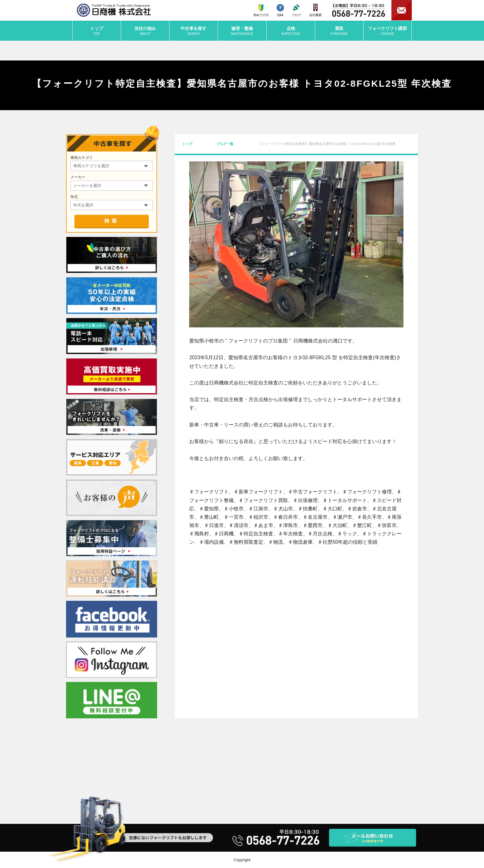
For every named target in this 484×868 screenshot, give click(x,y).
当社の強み (145, 31)
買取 (339, 31)
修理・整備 (242, 31)
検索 (112, 221)
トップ (97, 31)
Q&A (280, 10)
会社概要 (315, 10)
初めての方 (261, 10)
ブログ (296, 10)
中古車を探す (194, 31)
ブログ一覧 (225, 144)
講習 (388, 31)
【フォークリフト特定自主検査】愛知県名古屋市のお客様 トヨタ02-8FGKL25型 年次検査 (327, 144)
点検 (291, 31)
